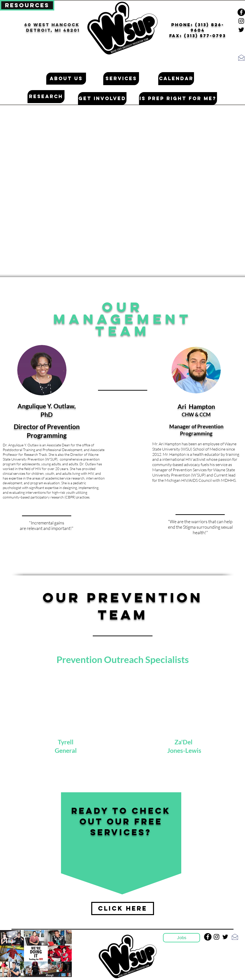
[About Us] (66, 79)
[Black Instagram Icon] (241, 21)
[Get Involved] (102, 99)
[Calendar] (176, 79)
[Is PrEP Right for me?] (178, 99)
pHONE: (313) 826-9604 (198, 27)
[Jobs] (181, 938)
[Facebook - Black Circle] (241, 12)
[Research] (46, 97)
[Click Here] (123, 908)
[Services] (121, 79)
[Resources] (27, 5)
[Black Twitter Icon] (241, 30)
